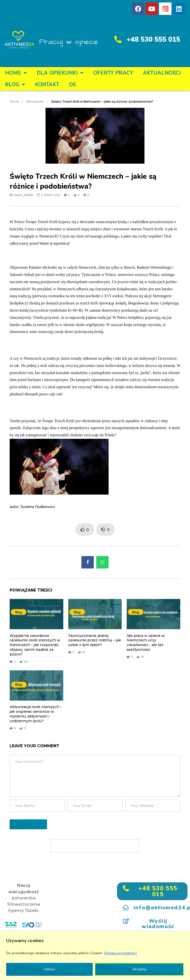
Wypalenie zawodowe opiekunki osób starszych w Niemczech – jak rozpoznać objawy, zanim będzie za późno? (35, 645)
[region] (95, 956)
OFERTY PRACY (113, 73)
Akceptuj (139, 969)
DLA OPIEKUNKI (60, 73)
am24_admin (24, 195)
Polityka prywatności (120, 953)
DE (73, 85)
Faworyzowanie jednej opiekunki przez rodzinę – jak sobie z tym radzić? (95, 640)
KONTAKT (47, 85)
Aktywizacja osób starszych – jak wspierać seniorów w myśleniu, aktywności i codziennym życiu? (36, 714)
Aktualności (162, 73)
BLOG (15, 85)
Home (16, 73)
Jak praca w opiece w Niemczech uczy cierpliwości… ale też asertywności (146, 643)
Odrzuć (49, 969)
